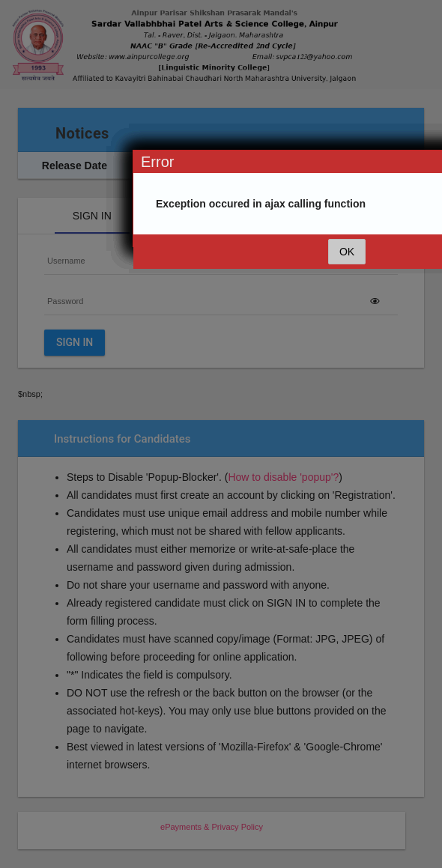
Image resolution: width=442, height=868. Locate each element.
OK (347, 252)
